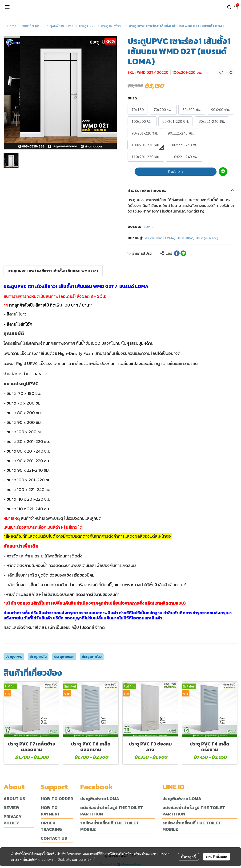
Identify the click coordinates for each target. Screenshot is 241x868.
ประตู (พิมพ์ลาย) (112, 26)
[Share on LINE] (183, 253)
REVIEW (12, 808)
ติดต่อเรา (175, 172)
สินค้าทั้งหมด (30, 26)
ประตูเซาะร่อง (92, 657)
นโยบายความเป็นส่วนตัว (55, 859)
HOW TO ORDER (57, 799)
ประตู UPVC (87, 26)
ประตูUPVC (14, 657)
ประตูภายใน (38, 657)
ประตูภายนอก (64, 657)
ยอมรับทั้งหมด (217, 857)
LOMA (148, 227)
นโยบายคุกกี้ (87, 859)
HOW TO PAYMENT (50, 811)
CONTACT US (54, 838)
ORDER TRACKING (51, 826)
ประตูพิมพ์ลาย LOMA (59, 26)
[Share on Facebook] (177, 253)
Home (12, 26)
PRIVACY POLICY (13, 820)
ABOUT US (14, 799)
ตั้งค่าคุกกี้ (188, 857)
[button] (229, 7)
